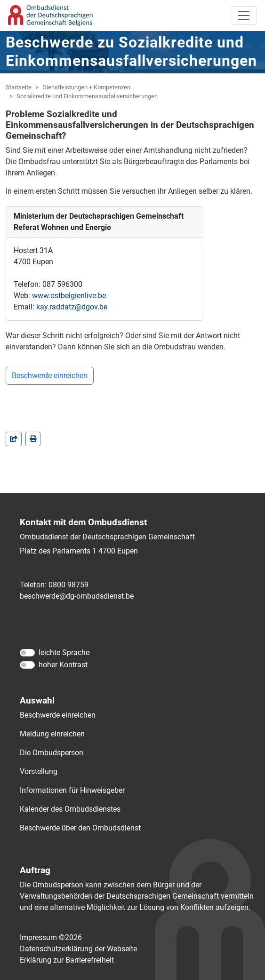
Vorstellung (39, 771)
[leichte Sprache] (27, 653)
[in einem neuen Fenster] (33, 439)
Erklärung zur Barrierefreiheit (67, 960)
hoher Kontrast (63, 665)
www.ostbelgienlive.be (69, 296)
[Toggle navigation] (244, 16)
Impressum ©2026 (51, 937)
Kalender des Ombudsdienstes (70, 809)
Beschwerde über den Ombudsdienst (80, 828)
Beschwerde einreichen (50, 375)
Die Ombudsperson (52, 753)
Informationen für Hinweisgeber (72, 790)
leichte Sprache (64, 652)
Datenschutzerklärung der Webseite (78, 949)
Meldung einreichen (52, 734)
